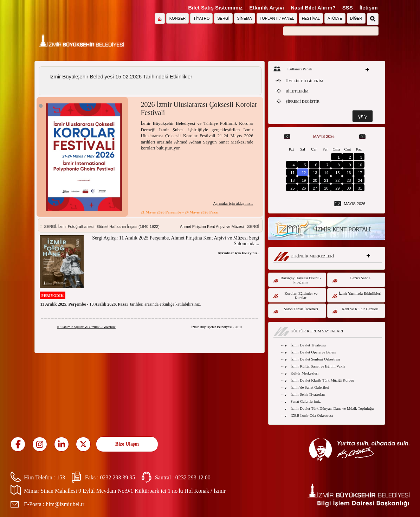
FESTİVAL (311, 18)
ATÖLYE (335, 18)
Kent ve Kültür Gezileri (355, 310)
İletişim (369, 8)
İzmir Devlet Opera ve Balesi (313, 352)
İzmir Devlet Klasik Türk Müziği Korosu (322, 380)
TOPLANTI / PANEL (277, 18)
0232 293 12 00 (193, 477)
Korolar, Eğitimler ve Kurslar (295, 295)
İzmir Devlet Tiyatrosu (308, 345)
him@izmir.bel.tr (65, 504)
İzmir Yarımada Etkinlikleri (357, 295)
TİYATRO (201, 18)
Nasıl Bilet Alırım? (313, 8)
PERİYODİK (53, 295)
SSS (348, 8)
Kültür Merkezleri (305, 373)
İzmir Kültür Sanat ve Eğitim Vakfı (318, 366)
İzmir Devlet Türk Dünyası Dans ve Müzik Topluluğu (332, 408)
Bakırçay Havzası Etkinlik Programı (297, 280)
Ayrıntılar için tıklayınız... (233, 203)
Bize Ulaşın (127, 444)
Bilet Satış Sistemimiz (215, 8)
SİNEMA (245, 18)
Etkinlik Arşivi (267, 8)
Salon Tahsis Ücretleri (296, 310)
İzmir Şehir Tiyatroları (308, 394)
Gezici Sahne (351, 279)
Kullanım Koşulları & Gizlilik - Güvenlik (86, 327)
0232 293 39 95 (117, 477)
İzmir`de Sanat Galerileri (310, 387)
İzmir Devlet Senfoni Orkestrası (315, 359)
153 (61, 477)
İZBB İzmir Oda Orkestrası (312, 415)
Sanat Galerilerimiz (306, 401)
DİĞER (356, 18)
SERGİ (223, 18)
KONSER (177, 18)
